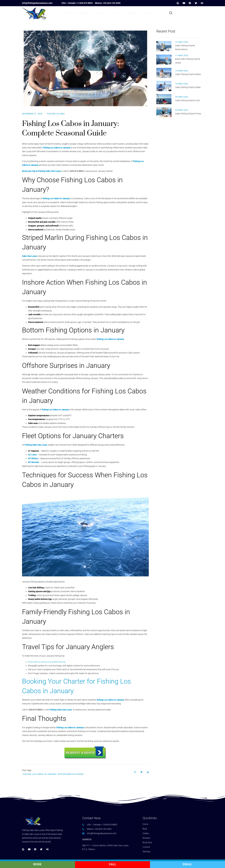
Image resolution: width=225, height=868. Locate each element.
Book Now (83, 13)
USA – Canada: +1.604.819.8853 (77, 3)
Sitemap (146, 852)
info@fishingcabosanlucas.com (37, 3)
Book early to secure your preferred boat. (47, 662)
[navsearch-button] (171, 13)
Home (67, 13)
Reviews (131, 13)
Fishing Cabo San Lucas (61, 710)
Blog (116, 13)
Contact (147, 13)
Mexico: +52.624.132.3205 (108, 3)
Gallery (101, 13)
